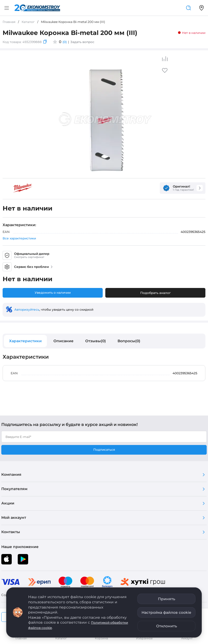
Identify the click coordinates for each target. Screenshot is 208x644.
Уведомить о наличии (53, 293)
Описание (63, 341)
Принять (167, 599)
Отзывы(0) (96, 341)
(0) (65, 42)
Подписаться (104, 450)
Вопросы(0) (129, 341)
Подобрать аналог (155, 293)
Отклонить (167, 626)
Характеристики (25, 341)
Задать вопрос (82, 42)
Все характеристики (19, 238)
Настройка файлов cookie (166, 612)
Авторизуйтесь (27, 309)
